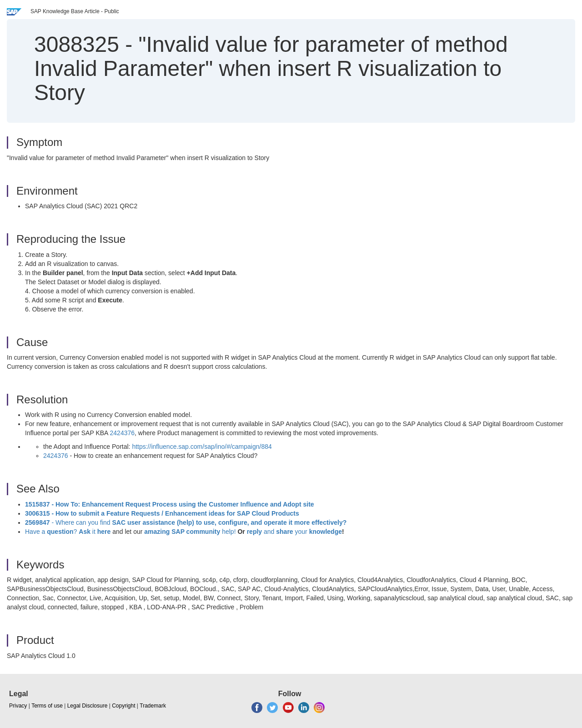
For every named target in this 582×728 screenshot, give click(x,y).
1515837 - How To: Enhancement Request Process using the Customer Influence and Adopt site (170, 504)
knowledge (325, 532)
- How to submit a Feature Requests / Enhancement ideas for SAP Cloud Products (175, 513)
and (269, 532)
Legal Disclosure (88, 706)
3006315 (38, 513)
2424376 (123, 433)
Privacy (18, 706)
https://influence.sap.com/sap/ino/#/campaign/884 (202, 447)
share (284, 532)
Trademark (153, 706)
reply (255, 532)
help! (190, 532)
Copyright (123, 706)
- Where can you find (186, 522)
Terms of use (47, 706)
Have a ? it (69, 532)
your (301, 532)
